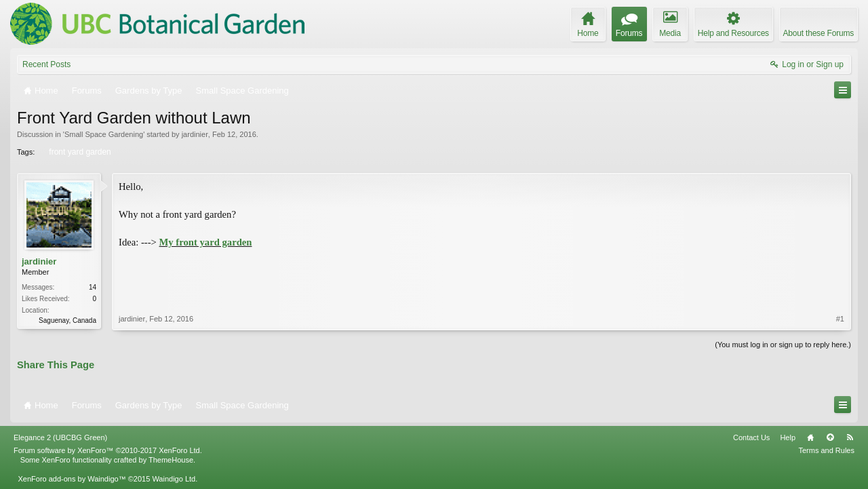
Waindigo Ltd (174, 479)
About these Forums (818, 33)
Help (788, 437)
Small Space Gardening (104, 134)
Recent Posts (46, 64)
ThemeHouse (171, 460)
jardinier (195, 134)
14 (93, 287)
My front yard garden (206, 242)
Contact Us (751, 437)
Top (830, 437)
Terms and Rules (826, 450)
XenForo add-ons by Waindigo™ (72, 479)
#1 (840, 319)
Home (810, 437)
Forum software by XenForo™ (108, 450)
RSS (850, 437)
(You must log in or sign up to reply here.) (783, 345)
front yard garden (79, 152)
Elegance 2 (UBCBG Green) (60, 437)
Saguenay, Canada (67, 320)
